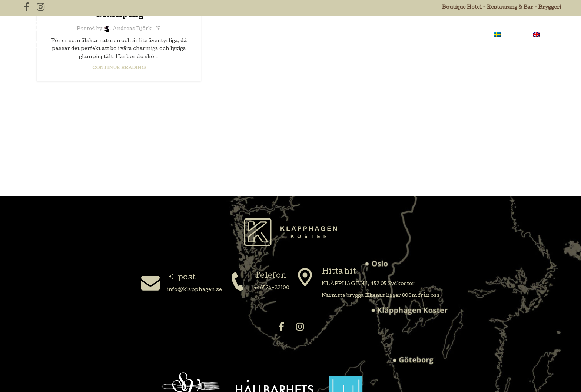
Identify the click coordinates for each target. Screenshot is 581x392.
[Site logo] (66, 35)
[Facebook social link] (281, 328)
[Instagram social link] (300, 328)
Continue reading (119, 68)
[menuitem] (509, 35)
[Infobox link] (182, 284)
